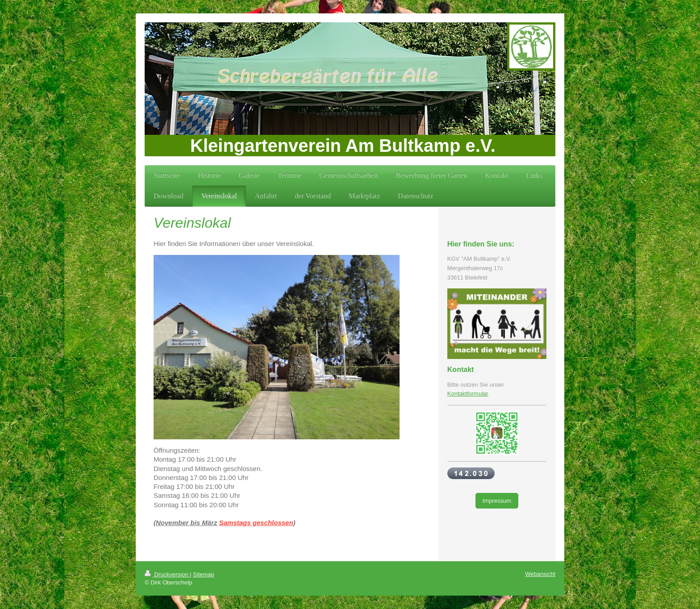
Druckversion (167, 574)
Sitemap (204, 574)
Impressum (497, 501)
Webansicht (540, 574)
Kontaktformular (468, 394)
